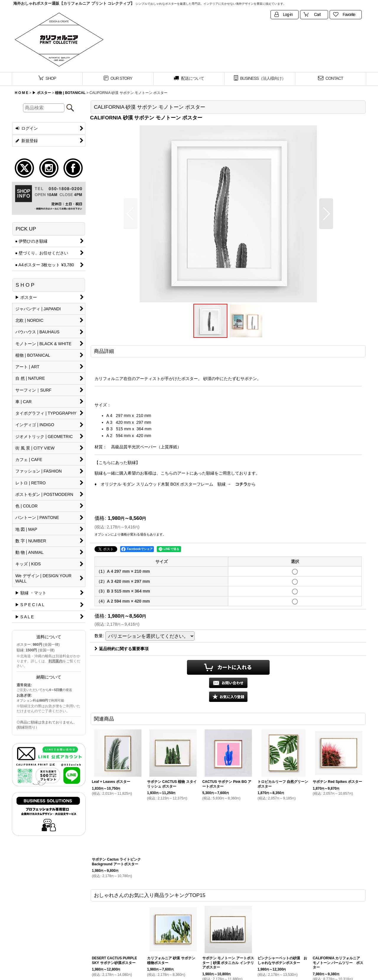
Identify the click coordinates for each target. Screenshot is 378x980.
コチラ (241, 484)
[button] (130, 214)
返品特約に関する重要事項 (122, 649)
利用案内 (56, 661)
